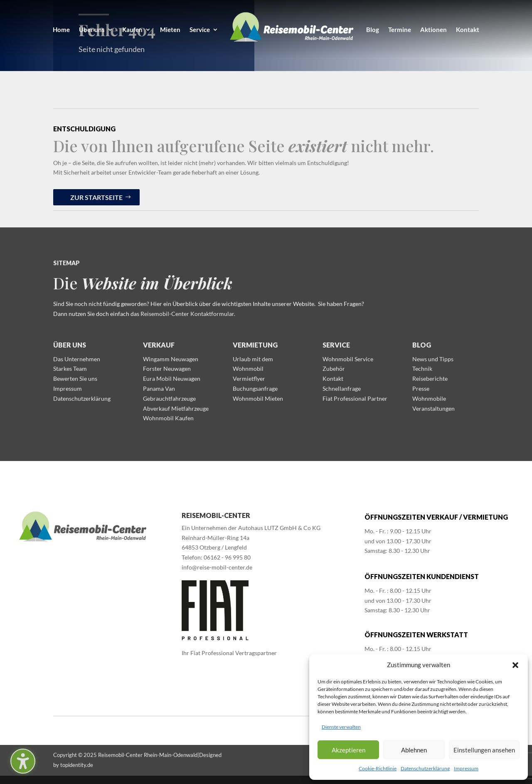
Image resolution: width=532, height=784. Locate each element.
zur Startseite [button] (96, 197)
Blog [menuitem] (373, 30)
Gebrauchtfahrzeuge (169, 398)
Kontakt (333, 378)
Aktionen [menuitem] (433, 30)
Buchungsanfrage (255, 388)
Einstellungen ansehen (484, 750)
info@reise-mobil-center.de (217, 567)
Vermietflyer (249, 378)
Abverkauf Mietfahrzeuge (176, 408)
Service (336, 345)
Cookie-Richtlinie (378, 768)
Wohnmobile (429, 398)
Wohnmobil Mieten (258, 398)
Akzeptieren (349, 750)
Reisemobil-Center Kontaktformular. (188, 314)
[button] (515, 665)
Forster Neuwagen (167, 369)
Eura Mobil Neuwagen (172, 378)
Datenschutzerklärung (425, 768)
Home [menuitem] (61, 30)
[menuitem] (292, 30)
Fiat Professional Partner (355, 398)
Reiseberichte (430, 378)
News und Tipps (433, 359)
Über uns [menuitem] (92, 30)
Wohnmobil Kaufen (168, 418)
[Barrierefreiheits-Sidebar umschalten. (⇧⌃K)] (23, 761)
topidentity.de (77, 765)
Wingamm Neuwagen (171, 359)
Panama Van (159, 388)
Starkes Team (70, 369)
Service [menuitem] (200, 30)
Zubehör (334, 369)
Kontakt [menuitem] (468, 30)
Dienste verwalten (341, 727)
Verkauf (159, 345)
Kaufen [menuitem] (132, 30)
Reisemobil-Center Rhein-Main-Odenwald (148, 755)
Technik (422, 369)
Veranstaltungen (433, 408)
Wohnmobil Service (348, 359)
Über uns (70, 345)
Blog (422, 345)
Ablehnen (414, 750)
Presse (421, 388)
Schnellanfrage (342, 388)
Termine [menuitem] (400, 30)
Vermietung (255, 345)
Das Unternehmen (77, 359)
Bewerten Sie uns (75, 378)
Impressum (466, 768)
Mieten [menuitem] (170, 30)
